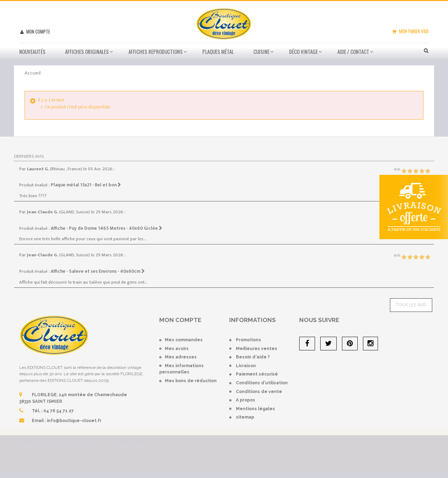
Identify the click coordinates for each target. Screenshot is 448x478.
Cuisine (261, 51)
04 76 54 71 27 (59, 411)
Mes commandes (184, 340)
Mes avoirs (177, 349)
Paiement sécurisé (257, 374)
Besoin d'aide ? (253, 357)
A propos (246, 400)
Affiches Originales (87, 51)
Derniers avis (29, 156)
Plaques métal (218, 51)
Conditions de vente (259, 392)
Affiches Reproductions (156, 51)
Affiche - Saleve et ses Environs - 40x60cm (98, 271)
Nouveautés (32, 51)
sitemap (245, 417)
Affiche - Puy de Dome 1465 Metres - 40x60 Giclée (107, 228)
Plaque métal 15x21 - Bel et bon (86, 185)
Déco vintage (303, 51)
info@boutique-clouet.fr (74, 421)
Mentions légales (255, 409)
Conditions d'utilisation (262, 383)
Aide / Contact (353, 51)
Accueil (33, 73)
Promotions (248, 340)
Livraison (246, 366)
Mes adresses (181, 357)
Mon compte (38, 31)
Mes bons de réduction (191, 381)
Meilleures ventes (257, 349)
